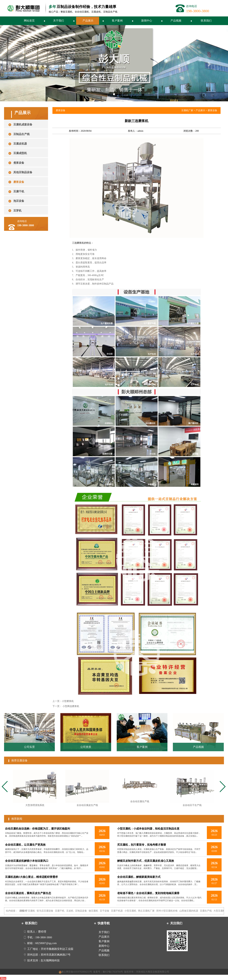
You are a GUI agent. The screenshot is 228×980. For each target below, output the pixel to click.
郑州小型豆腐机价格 (170, 911)
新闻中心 (147, 21)
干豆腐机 (34, 911)
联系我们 (206, 21)
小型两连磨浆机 (71, 706)
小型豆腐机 (134, 911)
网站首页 (29, 21)
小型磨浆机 (68, 701)
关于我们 (59, 21)
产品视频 (176, 21)
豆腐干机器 (120, 911)
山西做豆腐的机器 (192, 911)
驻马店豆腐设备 (48, 911)
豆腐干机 (63, 911)
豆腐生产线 (209, 911)
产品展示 (88, 21)
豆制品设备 (84, 911)
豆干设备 (108, 911)
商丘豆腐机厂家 (150, 911)
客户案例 (117, 21)
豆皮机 (73, 911)
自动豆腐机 (24, 911)
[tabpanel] (35, 790)
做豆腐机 (97, 911)
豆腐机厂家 (187, 110)
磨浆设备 (212, 110)
